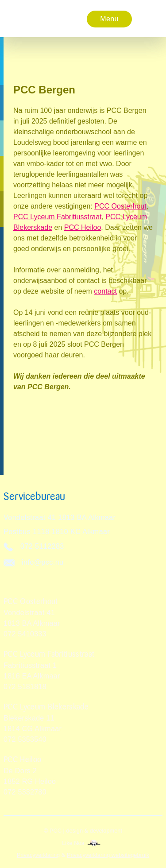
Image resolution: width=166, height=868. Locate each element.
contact (105, 291)
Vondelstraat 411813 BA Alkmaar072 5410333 (32, 623)
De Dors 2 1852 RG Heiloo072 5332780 (30, 781)
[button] (109, 19)
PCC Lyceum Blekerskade (46, 707)
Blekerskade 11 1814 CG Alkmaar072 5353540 (33, 729)
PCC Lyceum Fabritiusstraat (57, 217)
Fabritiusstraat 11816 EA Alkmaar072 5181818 (32, 676)
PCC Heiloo (83, 227)
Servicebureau (34, 496)
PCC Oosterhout (120, 206)
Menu (109, 19)
